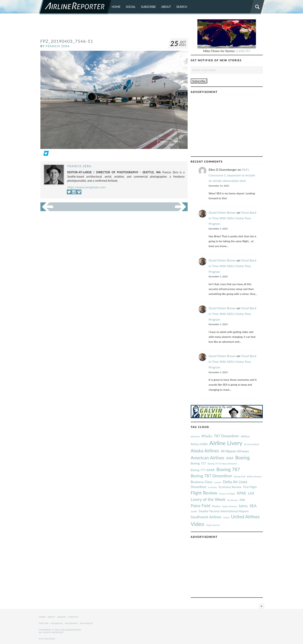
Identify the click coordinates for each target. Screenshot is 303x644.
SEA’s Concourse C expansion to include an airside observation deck (232, 175)
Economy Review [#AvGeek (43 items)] (230, 487)
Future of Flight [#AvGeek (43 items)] (227, 494)
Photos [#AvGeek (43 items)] (216, 506)
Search (182, 7)
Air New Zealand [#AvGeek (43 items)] (252, 444)
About (166, 7)
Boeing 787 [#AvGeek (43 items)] (228, 469)
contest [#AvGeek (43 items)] (218, 482)
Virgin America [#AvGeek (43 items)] (213, 525)
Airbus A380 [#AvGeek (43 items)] (199, 444)
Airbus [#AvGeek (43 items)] (245, 436)
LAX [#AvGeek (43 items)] (251, 493)
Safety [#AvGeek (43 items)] (243, 506)
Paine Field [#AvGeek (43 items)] (201, 506)
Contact (73, 617)
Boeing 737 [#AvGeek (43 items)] (198, 463)
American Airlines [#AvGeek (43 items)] (208, 458)
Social (131, 7)
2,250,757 (243, 51)
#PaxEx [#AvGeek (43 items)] (207, 436)
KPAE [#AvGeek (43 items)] (242, 493)
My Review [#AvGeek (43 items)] (233, 500)
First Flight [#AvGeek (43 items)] (250, 487)
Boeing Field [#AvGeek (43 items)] (240, 476)
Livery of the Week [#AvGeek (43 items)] (208, 499)
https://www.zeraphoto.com (86, 187)
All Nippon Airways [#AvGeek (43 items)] (235, 451)
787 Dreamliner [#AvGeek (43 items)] (226, 436)
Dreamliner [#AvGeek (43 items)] (199, 487)
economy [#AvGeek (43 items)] (213, 487)
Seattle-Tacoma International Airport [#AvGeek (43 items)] (224, 511)
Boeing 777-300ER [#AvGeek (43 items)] (203, 470)
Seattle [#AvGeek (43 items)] (194, 511)
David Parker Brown (222, 212)
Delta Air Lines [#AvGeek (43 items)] (235, 482)
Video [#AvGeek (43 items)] (198, 524)
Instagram (71, 623)
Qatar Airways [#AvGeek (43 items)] (230, 506)
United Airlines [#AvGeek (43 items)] (245, 517)
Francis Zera (58, 46)
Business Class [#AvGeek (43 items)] (202, 482)
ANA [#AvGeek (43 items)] (230, 458)
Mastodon (86, 623)
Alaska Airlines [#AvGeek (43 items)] (205, 451)
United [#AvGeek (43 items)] (226, 517)
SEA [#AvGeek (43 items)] (253, 506)
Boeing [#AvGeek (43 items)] (243, 458)
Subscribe (148, 7)
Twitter (44, 623)
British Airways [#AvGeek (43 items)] (254, 476)
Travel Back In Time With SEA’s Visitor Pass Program (233, 218)
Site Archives (47, 639)
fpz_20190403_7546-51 (67, 41)
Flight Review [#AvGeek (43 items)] (204, 493)
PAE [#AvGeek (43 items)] (242, 500)
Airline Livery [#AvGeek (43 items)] (226, 443)
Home (116, 7)
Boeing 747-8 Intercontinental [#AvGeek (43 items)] (222, 464)
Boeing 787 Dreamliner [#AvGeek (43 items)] (212, 476)
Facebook (57, 623)
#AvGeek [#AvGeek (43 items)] (195, 436)
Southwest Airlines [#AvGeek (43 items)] (206, 517)
